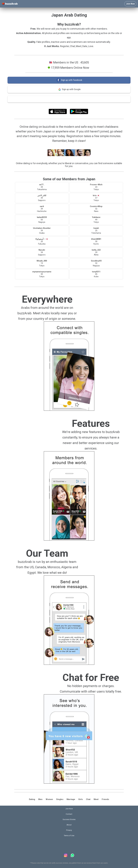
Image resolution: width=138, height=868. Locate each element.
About (69, 825)
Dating (32, 799)
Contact (69, 814)
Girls (81, 799)
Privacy (69, 830)
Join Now (130, 4)
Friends (105, 799)
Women (49, 799)
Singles (60, 799)
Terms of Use (76, 105)
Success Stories (69, 819)
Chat (88, 799)
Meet (96, 799)
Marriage (71, 799)
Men (40, 799)
